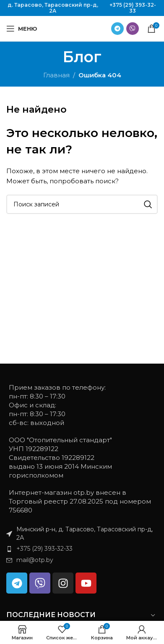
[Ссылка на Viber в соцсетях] (133, 29)
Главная (56, 75)
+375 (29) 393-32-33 (133, 8)
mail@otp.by (35, 560)
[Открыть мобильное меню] (22, 29)
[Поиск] (82, 204)
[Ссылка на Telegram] (117, 29)
